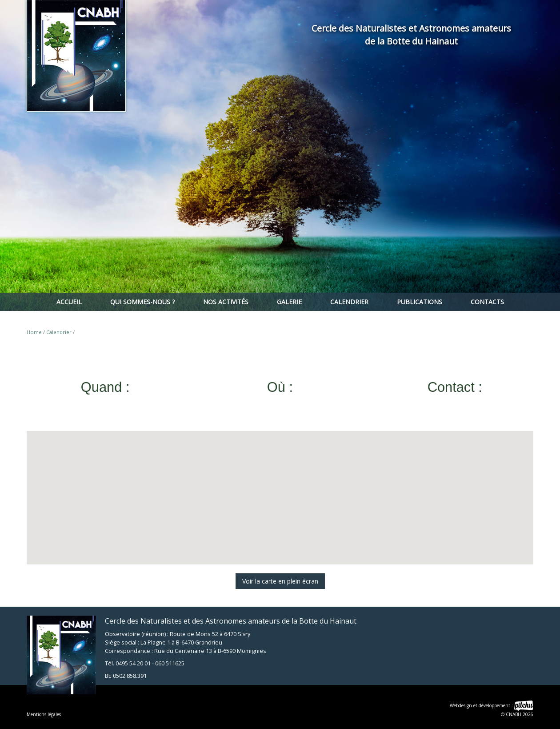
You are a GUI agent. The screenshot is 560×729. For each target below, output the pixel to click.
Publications (420, 302)
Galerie (289, 302)
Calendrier (349, 302)
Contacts (487, 302)
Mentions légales (44, 714)
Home (34, 332)
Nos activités (226, 302)
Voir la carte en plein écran (280, 581)
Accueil (69, 302)
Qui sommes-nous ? (142, 302)
